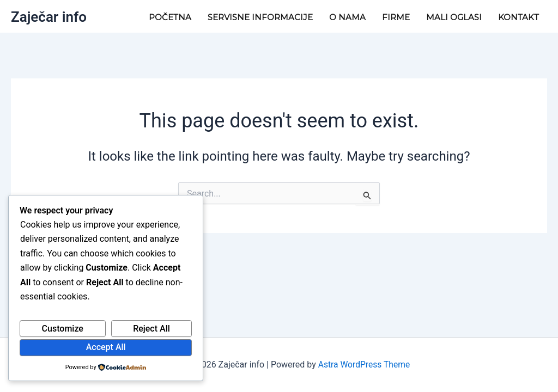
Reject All (151, 329)
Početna (170, 17)
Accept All (106, 347)
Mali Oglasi (454, 17)
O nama (347, 17)
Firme (396, 17)
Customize (63, 329)
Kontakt (518, 17)
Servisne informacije (260, 17)
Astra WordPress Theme (364, 365)
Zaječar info (49, 17)
